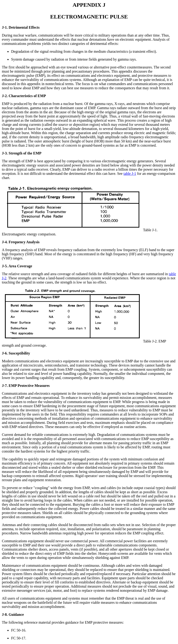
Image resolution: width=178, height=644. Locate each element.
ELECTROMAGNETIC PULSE (89, 17)
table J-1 (130, 174)
